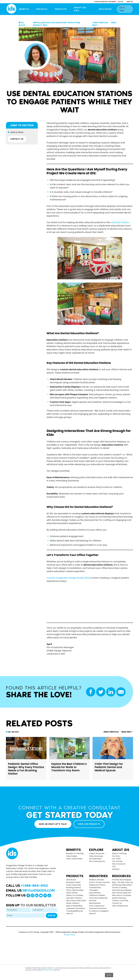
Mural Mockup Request (122, 890)
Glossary (116, 869)
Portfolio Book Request (122, 880)
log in (120, 2)
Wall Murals (71, 880)
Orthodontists (95, 888)
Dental (37, 23)
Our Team (116, 859)
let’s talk (125, 9)
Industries (98, 876)
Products (62, 9)
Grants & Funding (119, 888)
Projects (43, 9)
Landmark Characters (76, 908)
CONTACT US (17, 139)
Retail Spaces (95, 903)
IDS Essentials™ (96, 859)
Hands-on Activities (75, 895)
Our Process (117, 861)
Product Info (40, 25)
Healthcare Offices (97, 885)
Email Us (30, 890)
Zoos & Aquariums (97, 906)
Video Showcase (96, 856)
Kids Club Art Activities (122, 895)
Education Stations (74, 898)
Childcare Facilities (97, 895)
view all (69, 914)
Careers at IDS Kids (120, 901)
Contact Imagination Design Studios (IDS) (69, 578)
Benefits (26, 9)
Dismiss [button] (109, 975)
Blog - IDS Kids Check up (122, 882)
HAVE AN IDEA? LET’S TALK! (53, 824)
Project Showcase (97, 853)
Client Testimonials (74, 859)
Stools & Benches (74, 885)
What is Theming (119, 853)
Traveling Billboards (74, 911)
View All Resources (120, 906)
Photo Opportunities (75, 890)
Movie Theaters (73, 903)
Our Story (116, 856)
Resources (106, 9)
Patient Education (69, 23)
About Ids (121, 850)
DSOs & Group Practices (99, 882)
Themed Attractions (98, 908)
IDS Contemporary (97, 861)
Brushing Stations (73, 888)
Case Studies (72, 856)
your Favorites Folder (104, 2)
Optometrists (95, 893)
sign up (130, 2)
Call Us (27, 885)
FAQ (114, 866)
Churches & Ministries (98, 898)
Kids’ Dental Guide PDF (122, 893)
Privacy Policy (48, 970)
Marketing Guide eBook (122, 885)
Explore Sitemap (119, 898)
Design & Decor (50, 23)
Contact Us (117, 903)
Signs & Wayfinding (74, 906)
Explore (96, 850)
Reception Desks (73, 882)
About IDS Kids (84, 9)
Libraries (93, 901)
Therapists (94, 890)
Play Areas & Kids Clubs (76, 901)
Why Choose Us (119, 864)
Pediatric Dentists (97, 880)
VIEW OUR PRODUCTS (89, 824)
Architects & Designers (99, 911)
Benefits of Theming (75, 853)
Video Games (72, 893)
